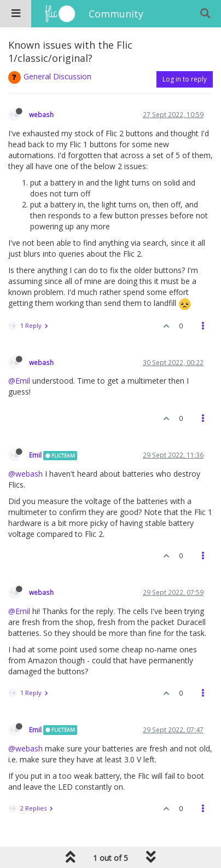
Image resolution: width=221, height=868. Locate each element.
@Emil (19, 381)
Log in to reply (185, 79)
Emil (35, 455)
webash (41, 114)
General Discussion (57, 76)
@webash (25, 474)
